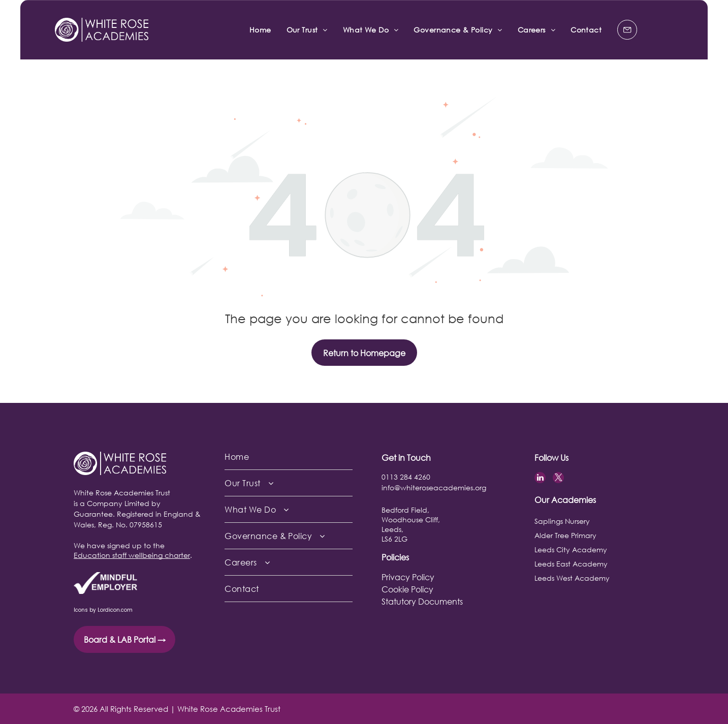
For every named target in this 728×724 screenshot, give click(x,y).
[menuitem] (260, 30)
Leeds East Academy (571, 564)
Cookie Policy (407, 589)
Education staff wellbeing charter (132, 555)
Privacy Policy (408, 577)
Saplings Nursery (562, 521)
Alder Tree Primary (565, 535)
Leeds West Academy (572, 578)
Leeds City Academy (571, 549)
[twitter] (558, 479)
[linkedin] (540, 479)
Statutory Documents (422, 601)
